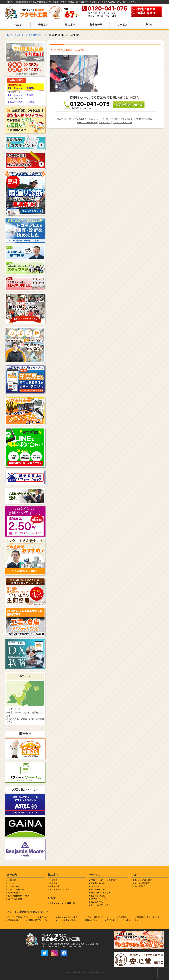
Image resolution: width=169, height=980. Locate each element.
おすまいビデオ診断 (143, 119)
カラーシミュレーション (102, 886)
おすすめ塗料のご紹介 (68, 917)
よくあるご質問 (15, 899)
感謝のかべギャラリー (101, 893)
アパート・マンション (59, 890)
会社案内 (114, 119)
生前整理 (123, 917)
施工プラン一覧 (64, 119)
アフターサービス (99, 899)
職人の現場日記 (139, 886)
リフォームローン (99, 890)
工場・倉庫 (54, 886)
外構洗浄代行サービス (38, 920)
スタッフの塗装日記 (141, 883)
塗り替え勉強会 (98, 883)
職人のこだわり (98, 902)
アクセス (12, 883)
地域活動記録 (14, 893)
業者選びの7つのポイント (148, 917)
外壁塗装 (53, 880)
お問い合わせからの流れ (19, 896)
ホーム (13, 35)
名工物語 (44, 917)
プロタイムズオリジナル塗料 (104, 880)
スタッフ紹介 (126, 119)
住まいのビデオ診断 (100, 905)
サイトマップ (105, 123)
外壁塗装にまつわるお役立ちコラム (123, 920)
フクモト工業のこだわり (19, 917)
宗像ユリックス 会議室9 (21, 88)
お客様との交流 (98, 896)
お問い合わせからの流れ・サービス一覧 (91, 119)
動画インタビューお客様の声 (62, 903)
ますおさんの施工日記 (142, 880)
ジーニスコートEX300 (87, 123)
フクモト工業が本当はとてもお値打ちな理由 (77, 920)
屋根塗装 (53, 883)
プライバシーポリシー (123, 123)
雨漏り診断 (13, 920)
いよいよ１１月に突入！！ (33, 35)
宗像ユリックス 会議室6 (21, 95)
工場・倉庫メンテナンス (98, 917)
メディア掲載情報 (16, 890)
